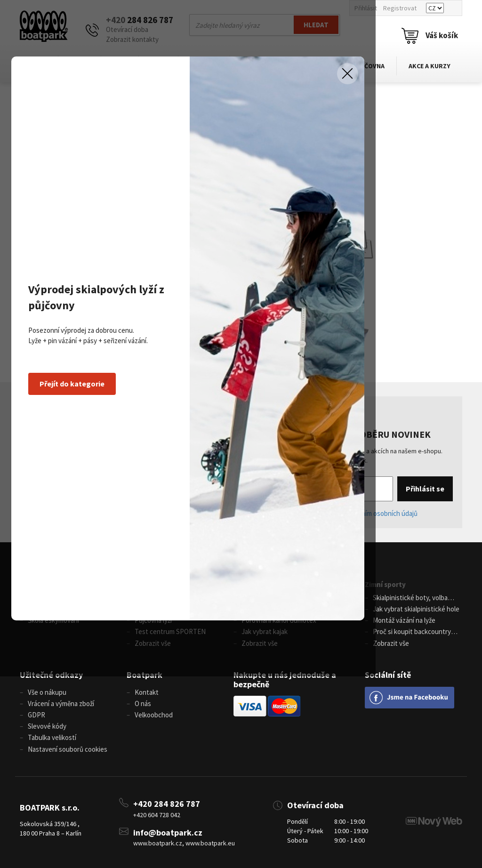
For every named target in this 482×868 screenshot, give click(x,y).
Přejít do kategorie (99, 480)
